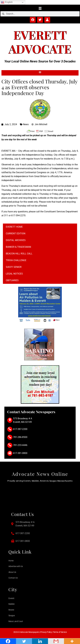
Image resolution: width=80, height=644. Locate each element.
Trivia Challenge (16, 260)
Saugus (12, 615)
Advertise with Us (16, 566)
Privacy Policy (46, 632)
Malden (12, 604)
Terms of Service (60, 632)
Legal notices (14, 274)
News (26, 124)
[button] (40, 8)
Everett (40, 35)
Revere (11, 610)
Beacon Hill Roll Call (19, 254)
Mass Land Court (16, 621)
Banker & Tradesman (18, 247)
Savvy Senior (14, 267)
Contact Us (13, 578)
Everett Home (14, 227)
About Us (12, 572)
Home (11, 561)
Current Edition (16, 234)
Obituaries (12, 280)
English (7, 2)
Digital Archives (16, 240)
